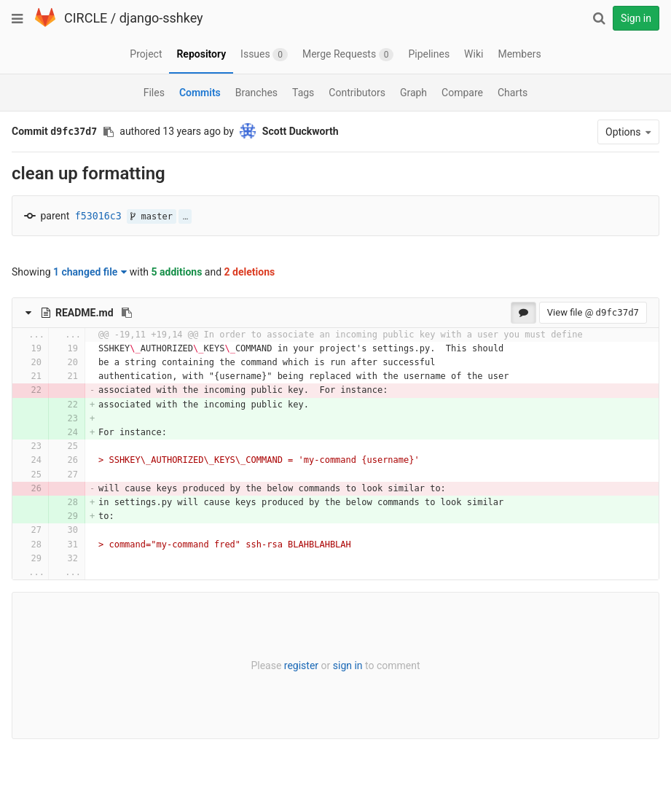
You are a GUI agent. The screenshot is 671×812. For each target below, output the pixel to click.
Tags (303, 93)
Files (154, 93)
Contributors (357, 93)
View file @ (593, 312)
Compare (462, 93)
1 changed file (90, 272)
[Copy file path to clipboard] (127, 313)
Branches (256, 93)
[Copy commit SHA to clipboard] (109, 132)
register (301, 665)
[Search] (599, 18)
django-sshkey (161, 18)
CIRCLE (86, 18)
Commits (200, 93)
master (152, 216)
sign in (348, 665)
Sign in (636, 18)
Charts (513, 93)
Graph (413, 93)
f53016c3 (98, 216)
